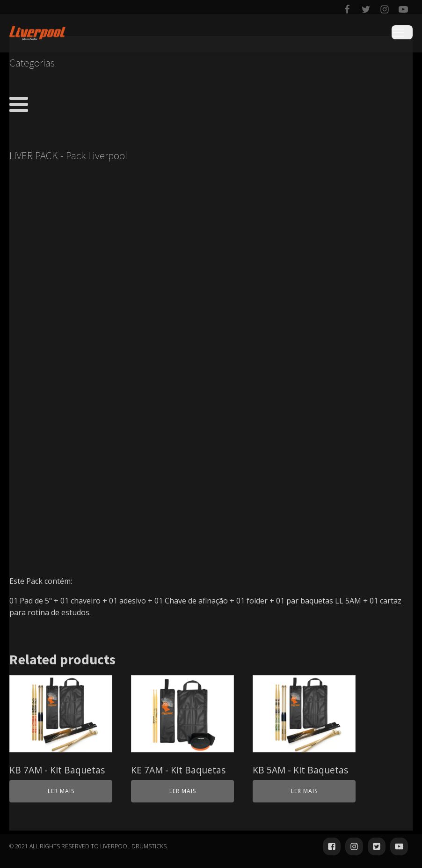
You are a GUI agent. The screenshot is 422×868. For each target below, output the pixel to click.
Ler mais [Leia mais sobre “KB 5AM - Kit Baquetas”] (304, 791)
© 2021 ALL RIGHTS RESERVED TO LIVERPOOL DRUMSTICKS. (89, 846)
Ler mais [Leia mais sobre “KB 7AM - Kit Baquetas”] (61, 791)
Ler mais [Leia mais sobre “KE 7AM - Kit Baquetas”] (183, 791)
